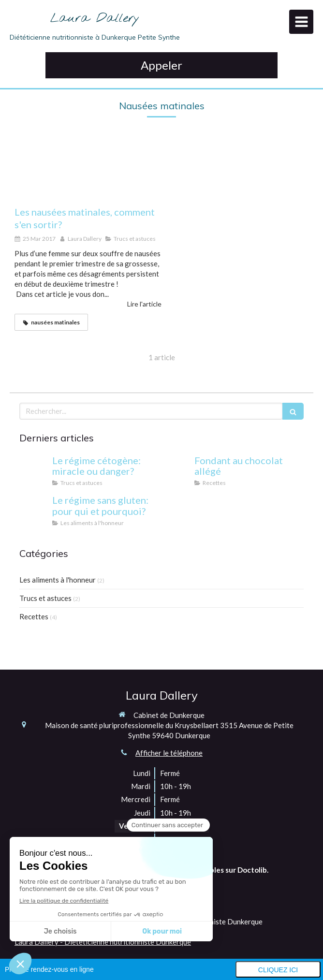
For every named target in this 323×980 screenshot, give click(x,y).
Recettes (34, 616)
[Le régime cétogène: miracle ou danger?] (34, 470)
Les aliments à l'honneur (58, 580)
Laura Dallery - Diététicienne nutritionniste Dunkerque (103, 942)
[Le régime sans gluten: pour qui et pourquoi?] (34, 510)
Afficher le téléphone (169, 753)
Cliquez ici (278, 970)
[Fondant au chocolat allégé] (176, 470)
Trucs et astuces (45, 598)
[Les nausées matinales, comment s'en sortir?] (88, 171)
